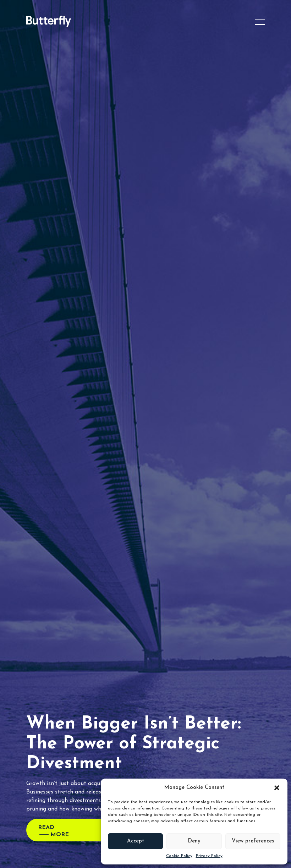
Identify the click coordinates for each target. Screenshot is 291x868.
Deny (194, 841)
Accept (136, 841)
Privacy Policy (209, 856)
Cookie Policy (179, 856)
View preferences (253, 841)
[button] (277, 788)
